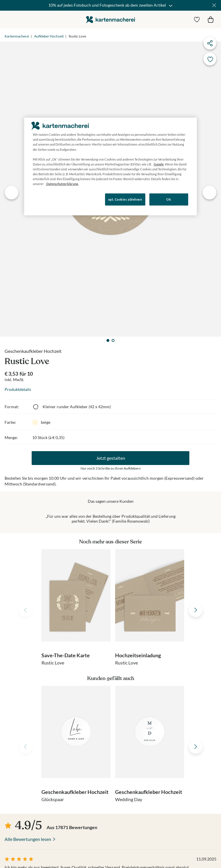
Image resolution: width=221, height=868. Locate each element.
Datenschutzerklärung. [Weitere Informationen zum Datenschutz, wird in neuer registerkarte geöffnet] (62, 184)
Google (159, 164)
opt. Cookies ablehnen (125, 199)
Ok (169, 199)
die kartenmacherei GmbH (110, 19)
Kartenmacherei (17, 36)
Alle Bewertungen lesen (28, 839)
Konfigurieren (44, 199)
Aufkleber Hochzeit (49, 36)
